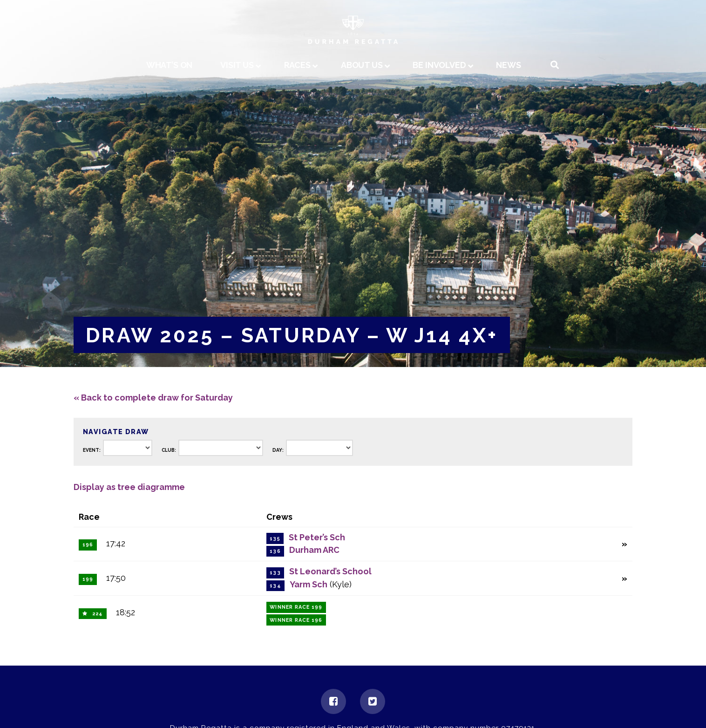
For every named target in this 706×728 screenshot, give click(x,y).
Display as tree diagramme (129, 487)
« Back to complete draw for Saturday (153, 398)
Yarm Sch (309, 584)
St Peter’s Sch (317, 537)
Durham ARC (314, 550)
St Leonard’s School (330, 571)
